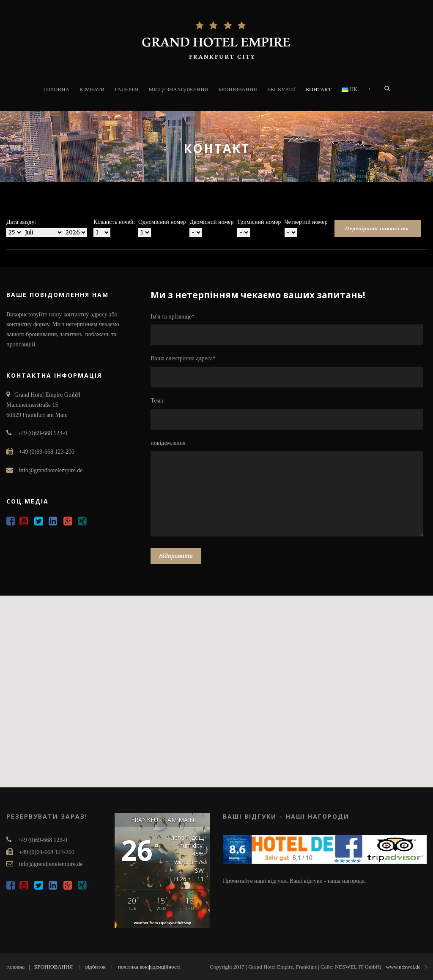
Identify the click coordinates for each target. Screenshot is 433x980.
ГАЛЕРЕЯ (126, 89)
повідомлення (289, 490)
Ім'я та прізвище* (289, 329)
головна (15, 967)
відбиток (96, 967)
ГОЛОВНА (56, 89)
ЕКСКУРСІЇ (281, 89)
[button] (216, 684)
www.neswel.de (403, 967)
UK (349, 89)
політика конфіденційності (149, 967)
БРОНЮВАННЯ (238, 89)
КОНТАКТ (318, 89)
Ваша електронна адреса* (289, 371)
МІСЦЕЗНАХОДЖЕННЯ (179, 89)
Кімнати (92, 89)
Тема (289, 414)
